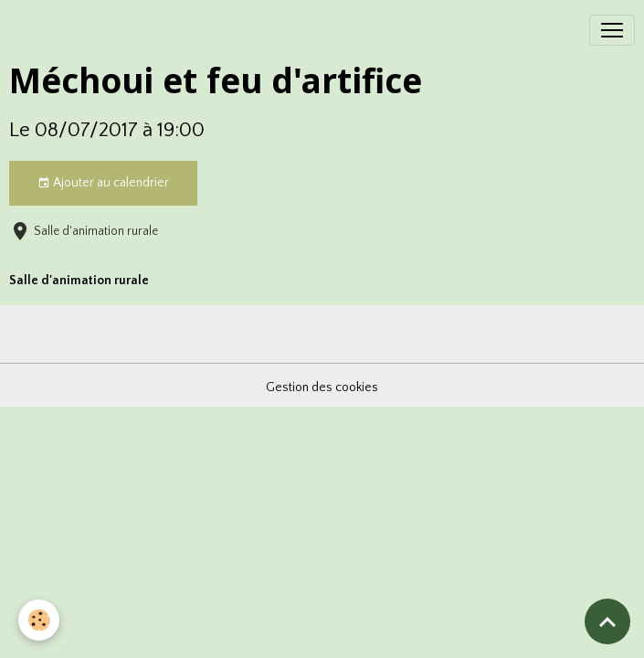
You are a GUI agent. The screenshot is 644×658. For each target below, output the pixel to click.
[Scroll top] (607, 621)
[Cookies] (39, 620)
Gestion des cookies (322, 387)
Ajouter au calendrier (103, 184)
